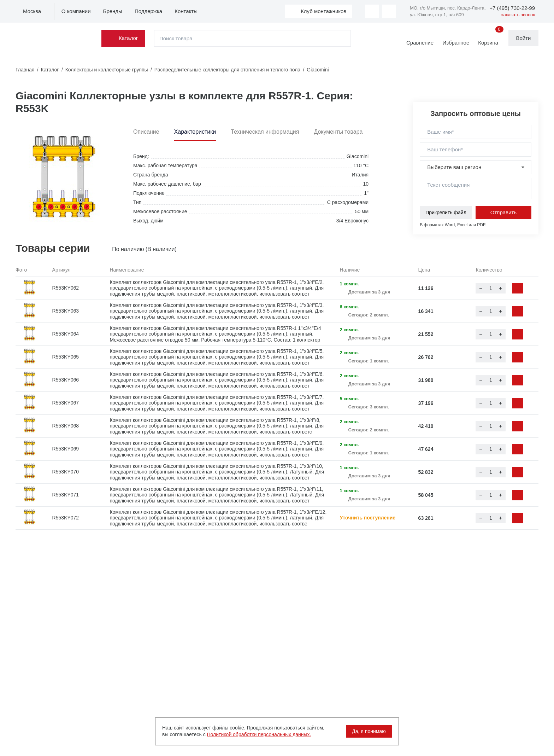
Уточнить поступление (368, 518)
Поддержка (148, 11)
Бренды (113, 11)
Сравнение (420, 43)
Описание (146, 132)
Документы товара (338, 132)
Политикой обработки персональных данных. (259, 734)
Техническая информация (265, 132)
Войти (524, 38)
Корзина (490, 38)
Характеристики (195, 132)
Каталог (129, 38)
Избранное (455, 43)
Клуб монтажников (323, 11)
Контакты (186, 11)
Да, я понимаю (369, 731)
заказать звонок (518, 15)
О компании (76, 11)
